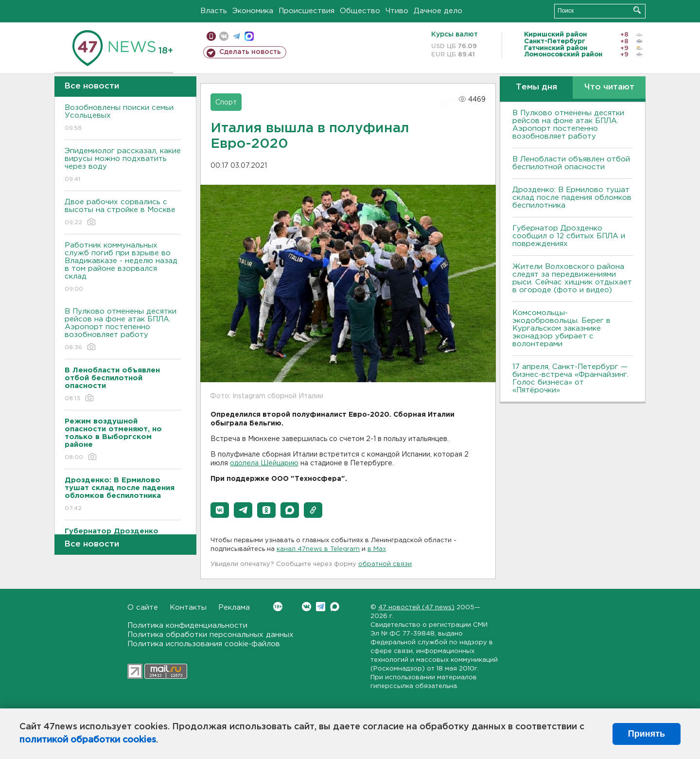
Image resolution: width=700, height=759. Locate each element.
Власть (214, 11)
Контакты (188, 608)
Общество (360, 11)
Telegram (321, 607)
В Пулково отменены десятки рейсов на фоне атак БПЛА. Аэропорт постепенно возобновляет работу (123, 330)
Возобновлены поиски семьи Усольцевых (123, 118)
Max (335, 607)
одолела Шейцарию (264, 463)
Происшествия (306, 11)
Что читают (609, 87)
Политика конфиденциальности (187, 626)
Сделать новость (250, 52)
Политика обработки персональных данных (210, 635)
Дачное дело (438, 11)
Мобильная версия (211, 36)
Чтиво (397, 11)
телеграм (236, 36)
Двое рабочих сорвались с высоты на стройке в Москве (123, 213)
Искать (637, 10)
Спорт (226, 103)
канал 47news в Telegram (318, 549)
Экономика (253, 11)
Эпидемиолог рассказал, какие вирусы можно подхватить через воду (123, 166)
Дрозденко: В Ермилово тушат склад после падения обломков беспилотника (572, 198)
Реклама (234, 608)
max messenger (249, 36)
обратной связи (385, 564)
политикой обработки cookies (88, 740)
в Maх (377, 549)
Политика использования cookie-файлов (204, 644)
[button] (220, 510)
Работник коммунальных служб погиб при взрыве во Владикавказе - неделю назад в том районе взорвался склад (123, 268)
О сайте (143, 608)
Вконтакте (278, 607)
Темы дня (536, 87)
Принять (647, 734)
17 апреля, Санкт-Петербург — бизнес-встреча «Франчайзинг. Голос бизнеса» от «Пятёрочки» (570, 379)
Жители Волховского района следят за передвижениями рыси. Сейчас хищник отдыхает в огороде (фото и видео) (572, 278)
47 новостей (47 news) (416, 608)
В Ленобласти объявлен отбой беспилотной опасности (571, 163)
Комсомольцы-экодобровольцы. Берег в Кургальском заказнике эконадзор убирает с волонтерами (561, 328)
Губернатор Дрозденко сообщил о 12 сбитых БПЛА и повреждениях (569, 236)
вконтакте (224, 36)
